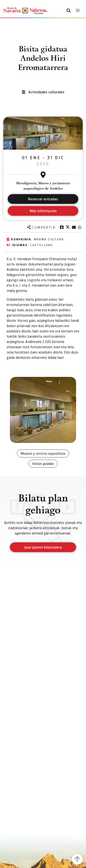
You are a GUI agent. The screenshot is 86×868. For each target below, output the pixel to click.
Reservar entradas (43, 199)
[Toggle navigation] (78, 10)
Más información (43, 211)
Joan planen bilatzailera (43, 547)
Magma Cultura (49, 239)
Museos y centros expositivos (43, 453)
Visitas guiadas (43, 463)
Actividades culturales (46, 92)
